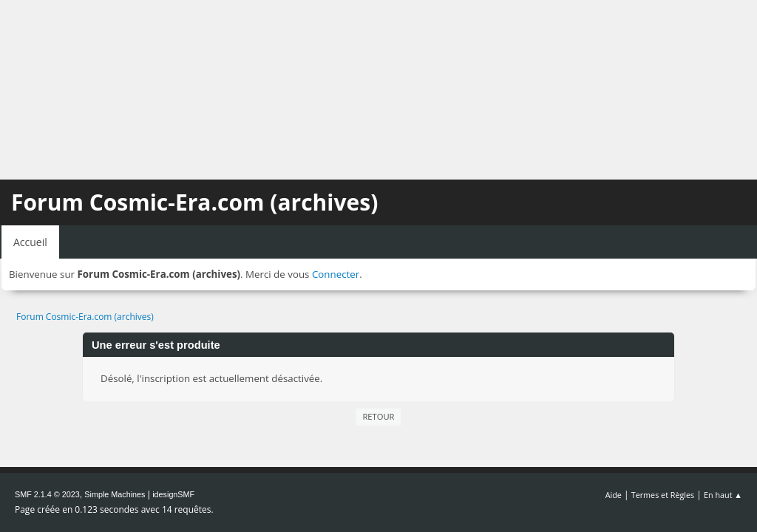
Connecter (336, 274)
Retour (378, 416)
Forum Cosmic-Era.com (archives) (194, 202)
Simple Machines (115, 494)
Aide (614, 495)
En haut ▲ (723, 495)
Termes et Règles (663, 495)
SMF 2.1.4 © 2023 (47, 494)
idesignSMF (173, 494)
